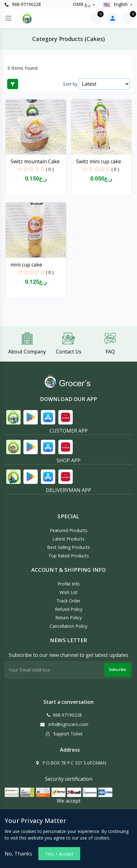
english (116, 4)
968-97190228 (23, 4)
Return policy (68, 618)
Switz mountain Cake (35, 161)
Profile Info (69, 584)
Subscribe (117, 670)
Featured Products (69, 530)
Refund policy (69, 609)
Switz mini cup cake (99, 161)
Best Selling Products (68, 547)
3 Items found (22, 68)
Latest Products (68, 539)
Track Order (68, 601)
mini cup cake (26, 265)
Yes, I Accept (59, 854)
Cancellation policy (68, 626)
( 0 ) (50, 169)
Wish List (69, 592)
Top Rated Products (69, 556)
